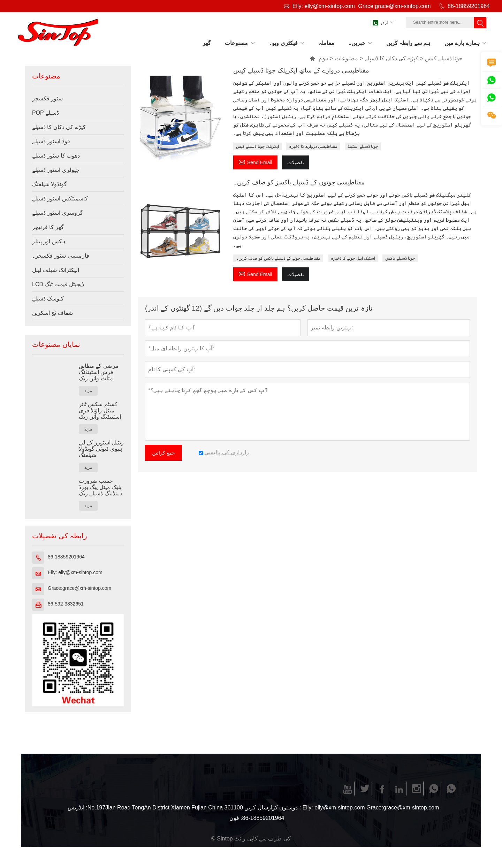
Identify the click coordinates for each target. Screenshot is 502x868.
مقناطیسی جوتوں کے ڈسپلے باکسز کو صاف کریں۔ (299, 182)
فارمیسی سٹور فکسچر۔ (61, 256)
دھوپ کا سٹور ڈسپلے (56, 156)
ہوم (319, 58)
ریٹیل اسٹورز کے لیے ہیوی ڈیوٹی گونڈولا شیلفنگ (101, 449)
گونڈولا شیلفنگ (49, 184)
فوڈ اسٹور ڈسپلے (51, 141)
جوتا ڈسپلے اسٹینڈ (363, 146)
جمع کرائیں (163, 453)
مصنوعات (347, 58)
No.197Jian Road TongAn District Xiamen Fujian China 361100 (165, 808)
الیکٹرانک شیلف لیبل (56, 270)
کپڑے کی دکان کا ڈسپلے (391, 58)
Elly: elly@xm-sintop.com (324, 6)
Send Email (255, 162)
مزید (88, 391)
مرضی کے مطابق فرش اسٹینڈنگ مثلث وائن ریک (99, 372)
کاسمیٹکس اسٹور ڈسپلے (60, 199)
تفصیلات (296, 162)
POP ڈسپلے (45, 113)
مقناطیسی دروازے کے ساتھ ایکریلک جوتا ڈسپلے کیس (301, 70)
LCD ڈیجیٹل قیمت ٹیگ (58, 284)
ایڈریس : (78, 808)
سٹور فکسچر (47, 98)
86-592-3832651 (66, 604)
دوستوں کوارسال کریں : (273, 808)
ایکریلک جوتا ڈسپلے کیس (257, 146)
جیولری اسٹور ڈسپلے (56, 170)
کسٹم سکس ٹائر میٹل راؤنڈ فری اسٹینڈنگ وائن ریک (100, 410)
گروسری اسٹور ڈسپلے (58, 213)
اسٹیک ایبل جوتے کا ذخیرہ (353, 258)
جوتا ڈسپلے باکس (400, 258)
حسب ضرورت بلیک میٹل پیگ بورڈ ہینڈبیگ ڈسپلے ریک (100, 487)
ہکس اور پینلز (49, 241)
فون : (236, 818)
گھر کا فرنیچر (48, 227)
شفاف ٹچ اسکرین (52, 313)
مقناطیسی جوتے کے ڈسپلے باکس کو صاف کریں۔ (278, 258)
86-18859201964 (469, 6)
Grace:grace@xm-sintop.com (394, 6)
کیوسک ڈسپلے (48, 299)
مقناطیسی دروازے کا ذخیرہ (313, 146)
